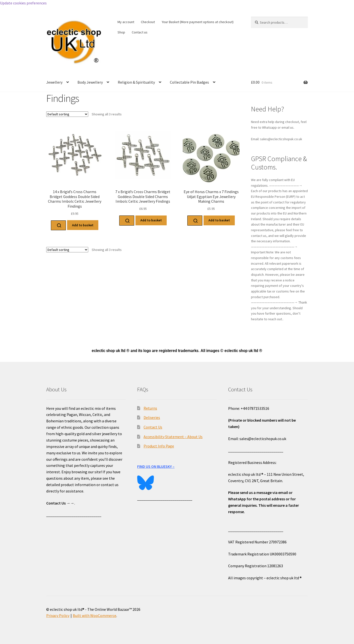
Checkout (148, 22)
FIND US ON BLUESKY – (156, 466)
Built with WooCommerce (95, 615)
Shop (121, 32)
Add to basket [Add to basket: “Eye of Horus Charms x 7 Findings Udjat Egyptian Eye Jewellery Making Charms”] (219, 220)
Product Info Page (159, 446)
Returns (150, 408)
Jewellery (54, 82)
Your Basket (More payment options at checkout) (198, 22)
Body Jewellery (90, 82)
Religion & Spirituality (136, 82)
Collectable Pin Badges (189, 82)
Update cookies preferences (23, 3)
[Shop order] (67, 114)
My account (126, 22)
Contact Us (153, 427)
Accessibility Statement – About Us (173, 437)
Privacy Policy (58, 615)
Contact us (140, 32)
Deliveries (152, 417)
